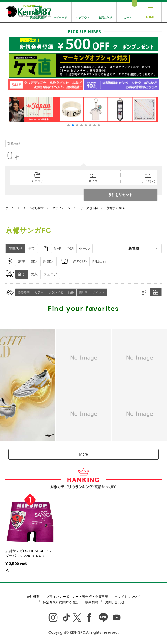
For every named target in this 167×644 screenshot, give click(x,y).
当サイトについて (127, 597)
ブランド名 (56, 292)
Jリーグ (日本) (88, 208)
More (83, 454)
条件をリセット (120, 195)
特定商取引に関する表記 (61, 602)
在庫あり (15, 248)
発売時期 (24, 292)
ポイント (99, 292)
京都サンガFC (116, 208)
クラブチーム (61, 208)
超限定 (48, 261)
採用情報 (92, 602)
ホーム (10, 208)
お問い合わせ (115, 602)
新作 (57, 248)
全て (31, 248)
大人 (34, 274)
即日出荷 (99, 261)
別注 (21, 261)
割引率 (83, 292)
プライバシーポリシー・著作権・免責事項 (77, 597)
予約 (70, 248)
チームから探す (33, 208)
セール (84, 248)
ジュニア (50, 274)
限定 (34, 261)
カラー (39, 292)
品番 (71, 292)
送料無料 (80, 261)
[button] (68, 125)
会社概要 (33, 597)
